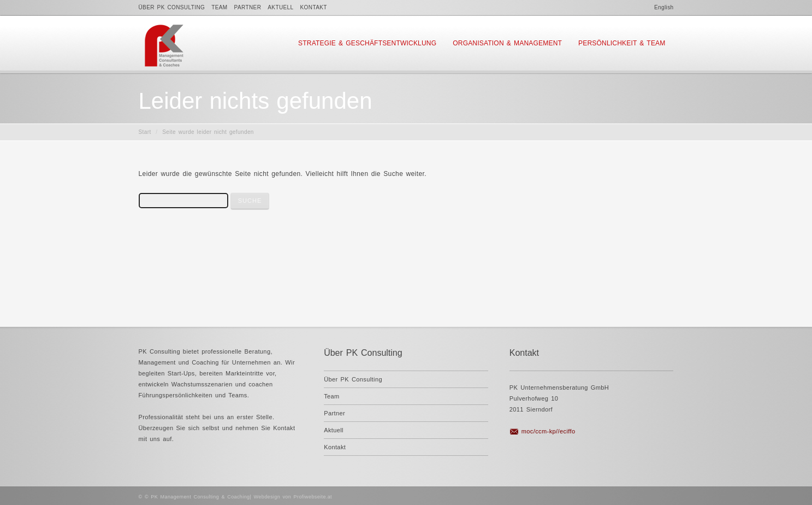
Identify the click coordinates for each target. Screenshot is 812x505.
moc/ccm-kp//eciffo (549, 431)
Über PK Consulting (172, 7)
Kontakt (314, 7)
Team (219, 7)
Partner (248, 7)
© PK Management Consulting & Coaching (197, 497)
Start (145, 132)
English (664, 7)
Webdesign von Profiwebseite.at (293, 497)
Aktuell (280, 7)
